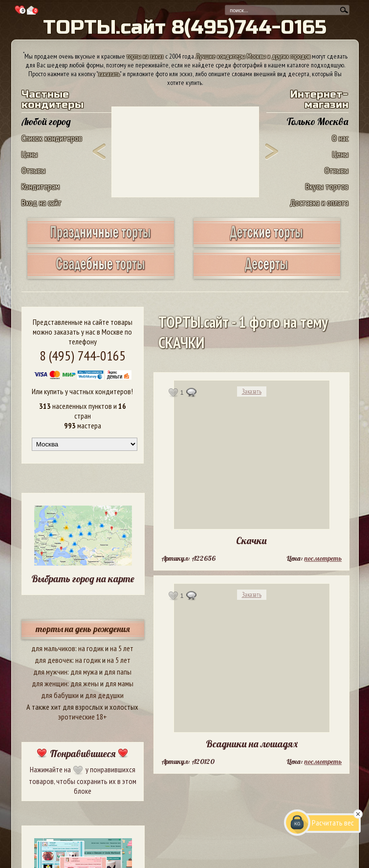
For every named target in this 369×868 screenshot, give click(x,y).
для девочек (54, 660)
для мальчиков (53, 648)
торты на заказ (145, 56)
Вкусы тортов (327, 186)
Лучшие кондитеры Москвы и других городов (253, 56)
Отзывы (33, 170)
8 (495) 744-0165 (83, 355)
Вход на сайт (42, 202)
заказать (109, 74)
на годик (91, 648)
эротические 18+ (83, 717)
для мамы (119, 683)
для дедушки (104, 695)
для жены (85, 683)
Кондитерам (41, 186)
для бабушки (60, 695)
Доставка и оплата (319, 202)
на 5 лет (122, 648)
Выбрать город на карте (83, 579)
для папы (118, 672)
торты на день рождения (83, 629)
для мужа (84, 672)
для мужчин (50, 672)
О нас (340, 138)
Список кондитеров (52, 138)
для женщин (50, 683)
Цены (30, 154)
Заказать (252, 392)
